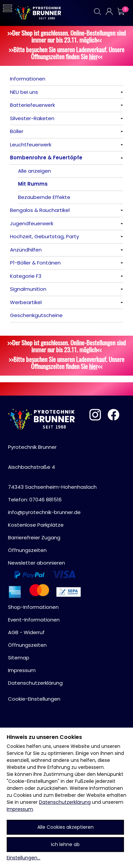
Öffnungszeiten (27, 550)
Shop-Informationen (33, 607)
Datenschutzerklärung (65, 802)
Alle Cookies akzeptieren (65, 827)
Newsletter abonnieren (36, 563)
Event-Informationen (34, 620)
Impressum (20, 809)
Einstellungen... (23, 858)
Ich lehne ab (65, 844)
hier (93, 56)
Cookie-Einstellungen (34, 699)
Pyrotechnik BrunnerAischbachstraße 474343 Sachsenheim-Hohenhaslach (52, 467)
